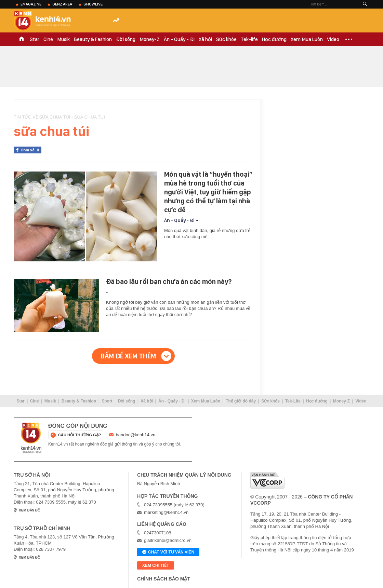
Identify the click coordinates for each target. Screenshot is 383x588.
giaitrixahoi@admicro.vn (168, 540)
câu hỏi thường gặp (80, 435)
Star (35, 39)
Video (333, 39)
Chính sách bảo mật (164, 579)
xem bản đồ (30, 510)
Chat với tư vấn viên (168, 552)
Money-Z (150, 39)
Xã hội (205, 39)
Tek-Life (293, 401)
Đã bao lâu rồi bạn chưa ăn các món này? (169, 282)
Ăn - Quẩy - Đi (179, 39)
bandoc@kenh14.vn (136, 435)
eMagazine (31, 4)
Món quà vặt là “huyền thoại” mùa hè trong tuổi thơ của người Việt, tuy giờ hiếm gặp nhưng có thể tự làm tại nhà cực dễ (208, 192)
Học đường (274, 39)
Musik (63, 39)
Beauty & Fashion (93, 39)
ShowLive (93, 4)
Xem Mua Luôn (307, 39)
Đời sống (126, 39)
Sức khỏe (226, 39)
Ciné (48, 39)
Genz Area (62, 4)
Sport (107, 401)
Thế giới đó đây (241, 401)
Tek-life (249, 39)
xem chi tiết (156, 565)
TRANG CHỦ (22, 39)
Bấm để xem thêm (128, 356)
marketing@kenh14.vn (166, 512)
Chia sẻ (31, 150)
